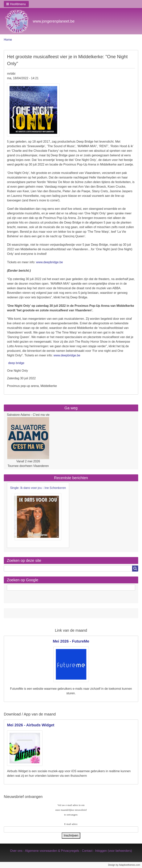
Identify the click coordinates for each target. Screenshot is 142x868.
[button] (16, 4)
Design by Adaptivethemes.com (124, 865)
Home (8, 40)
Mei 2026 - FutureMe (71, 641)
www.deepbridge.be (49, 262)
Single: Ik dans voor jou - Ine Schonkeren (38, 488)
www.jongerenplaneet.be (54, 21)
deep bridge (16, 363)
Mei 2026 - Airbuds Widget (31, 725)
